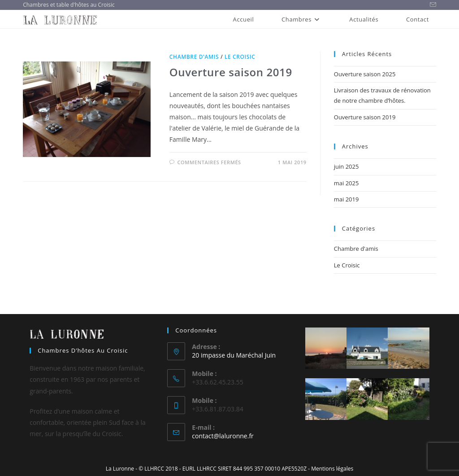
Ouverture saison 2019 (231, 72)
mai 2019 (346, 199)
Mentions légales (332, 469)
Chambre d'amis (194, 57)
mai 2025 (346, 183)
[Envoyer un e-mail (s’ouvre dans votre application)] (432, 5)
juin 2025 (346, 166)
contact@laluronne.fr (223, 436)
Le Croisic (240, 57)
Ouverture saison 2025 (365, 74)
